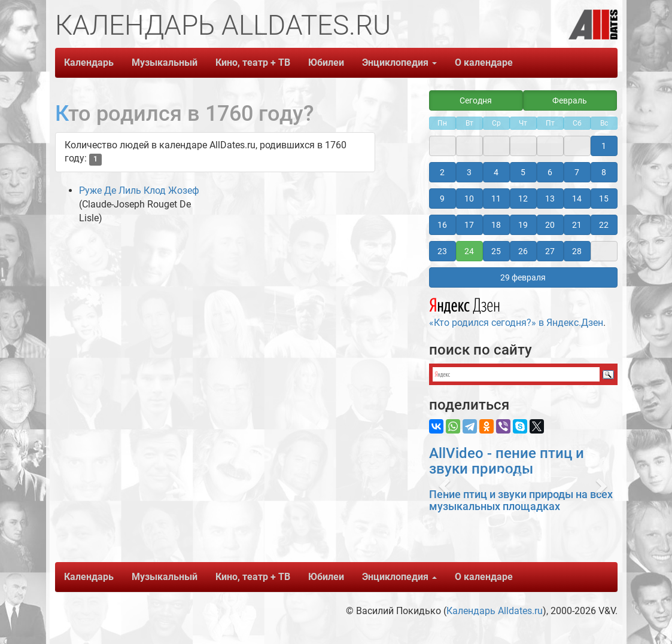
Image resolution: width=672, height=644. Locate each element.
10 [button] (469, 199)
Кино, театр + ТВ (253, 62)
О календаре (484, 62)
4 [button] (496, 172)
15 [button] (604, 199)
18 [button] (496, 225)
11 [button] (496, 199)
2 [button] (442, 172)
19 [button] (523, 225)
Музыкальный (165, 62)
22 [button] (604, 225)
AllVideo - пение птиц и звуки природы (507, 461)
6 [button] (550, 172)
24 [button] (469, 251)
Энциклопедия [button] (399, 62)
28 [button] (577, 251)
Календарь (89, 62)
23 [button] (442, 251)
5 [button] (523, 172)
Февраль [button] (570, 100)
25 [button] (496, 251)
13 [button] (550, 199)
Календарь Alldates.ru (495, 611)
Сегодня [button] (476, 100)
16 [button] (442, 225)
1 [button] (604, 146)
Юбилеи (326, 62)
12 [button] (523, 199)
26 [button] (523, 251)
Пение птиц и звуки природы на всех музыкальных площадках (521, 500)
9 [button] (442, 199)
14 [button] (577, 199)
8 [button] (604, 172)
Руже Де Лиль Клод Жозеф (139, 190)
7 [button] (577, 172)
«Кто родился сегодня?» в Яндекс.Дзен (516, 311)
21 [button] (577, 225)
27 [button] (550, 251)
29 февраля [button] (523, 277)
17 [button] (469, 225)
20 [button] (550, 225)
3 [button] (469, 172)
